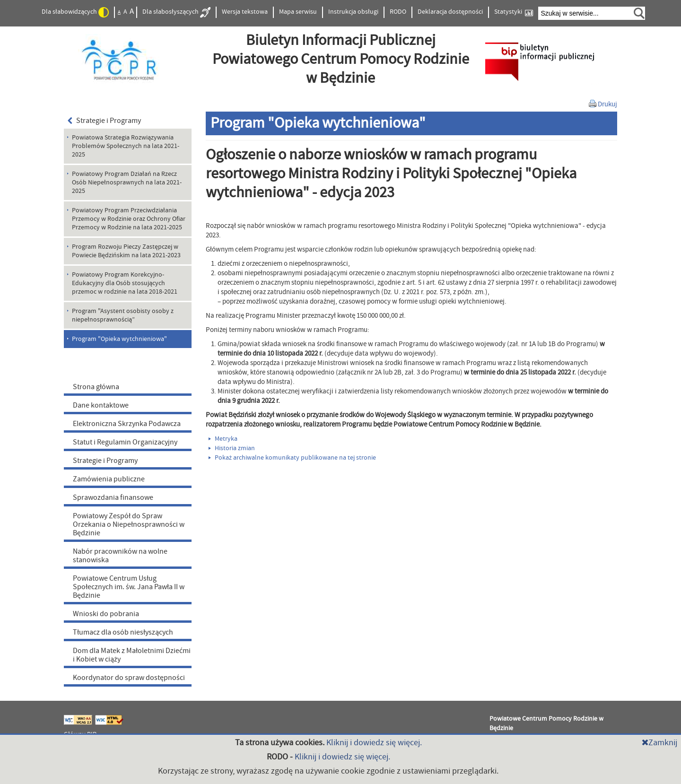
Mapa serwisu (298, 12)
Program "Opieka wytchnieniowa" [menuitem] (119, 339)
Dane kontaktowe (101, 405)
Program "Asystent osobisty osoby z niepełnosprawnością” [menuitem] (123, 315)
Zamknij (659, 743)
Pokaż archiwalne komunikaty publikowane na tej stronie (292, 458)
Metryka (223, 439)
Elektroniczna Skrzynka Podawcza (127, 424)
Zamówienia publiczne (109, 479)
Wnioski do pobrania (106, 614)
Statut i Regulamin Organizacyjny (125, 442)
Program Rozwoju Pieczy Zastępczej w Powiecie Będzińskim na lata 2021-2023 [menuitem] (126, 251)
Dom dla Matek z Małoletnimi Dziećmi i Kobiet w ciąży (132, 655)
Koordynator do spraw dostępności (129, 678)
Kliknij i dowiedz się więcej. (374, 743)
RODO (398, 12)
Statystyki (514, 12)
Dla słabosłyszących (176, 12)
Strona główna (96, 387)
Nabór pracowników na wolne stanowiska (120, 556)
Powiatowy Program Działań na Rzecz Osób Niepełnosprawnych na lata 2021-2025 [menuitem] (127, 183)
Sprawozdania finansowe (113, 497)
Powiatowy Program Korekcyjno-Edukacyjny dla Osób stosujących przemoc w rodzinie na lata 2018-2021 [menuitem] (125, 283)
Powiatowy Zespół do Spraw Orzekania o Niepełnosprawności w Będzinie (129, 524)
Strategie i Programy (104, 121)
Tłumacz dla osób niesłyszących (123, 632)
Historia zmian (232, 448)
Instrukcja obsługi (353, 12)
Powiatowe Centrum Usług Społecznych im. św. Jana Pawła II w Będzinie (129, 587)
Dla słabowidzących (75, 12)
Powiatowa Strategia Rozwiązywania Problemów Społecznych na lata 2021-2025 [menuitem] (126, 146)
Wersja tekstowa (245, 12)
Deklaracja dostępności (450, 12)
